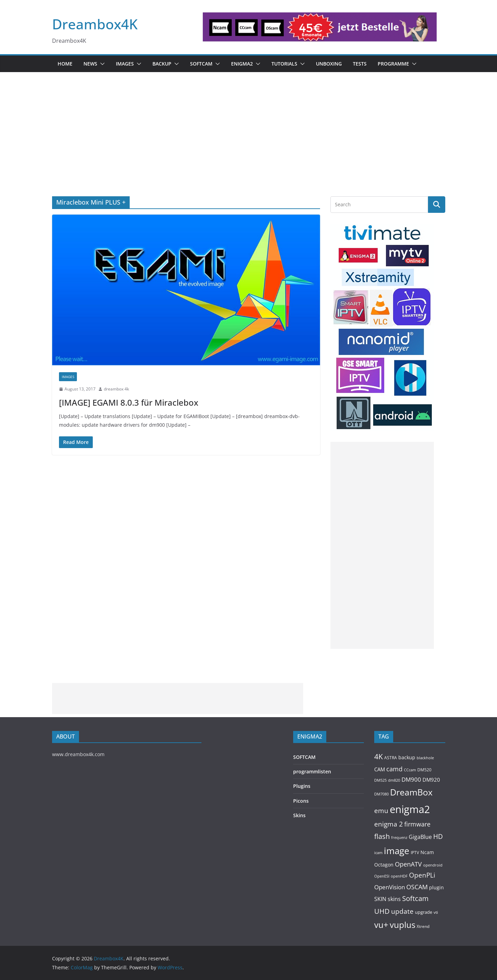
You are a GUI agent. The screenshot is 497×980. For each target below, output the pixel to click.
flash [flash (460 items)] (382, 836)
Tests (360, 64)
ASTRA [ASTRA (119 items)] (391, 758)
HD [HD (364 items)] (438, 836)
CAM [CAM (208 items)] (380, 769)
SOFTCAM (201, 64)
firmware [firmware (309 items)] (417, 824)
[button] (101, 64)
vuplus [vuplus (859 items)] (402, 925)
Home (65, 64)
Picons (301, 801)
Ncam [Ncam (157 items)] (427, 852)
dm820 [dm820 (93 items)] (394, 780)
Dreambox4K (95, 24)
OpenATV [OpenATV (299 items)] (408, 864)
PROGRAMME (393, 64)
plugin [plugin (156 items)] (436, 887)
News (90, 64)
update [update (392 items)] (402, 911)
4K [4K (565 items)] (379, 756)
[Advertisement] (249, 145)
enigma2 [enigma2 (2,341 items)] (410, 809)
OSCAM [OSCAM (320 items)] (417, 887)
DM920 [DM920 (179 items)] (431, 780)
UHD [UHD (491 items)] (382, 911)
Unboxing (329, 64)
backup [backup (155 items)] (407, 757)
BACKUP (162, 64)
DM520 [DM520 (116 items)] (424, 770)
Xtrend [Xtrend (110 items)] (423, 926)
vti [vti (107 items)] (436, 912)
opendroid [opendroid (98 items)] (433, 865)
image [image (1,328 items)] (397, 851)
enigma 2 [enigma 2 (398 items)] (389, 824)
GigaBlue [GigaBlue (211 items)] (420, 837)
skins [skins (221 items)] (394, 899)
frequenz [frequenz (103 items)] (399, 837)
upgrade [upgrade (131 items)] (424, 912)
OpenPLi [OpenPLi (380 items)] (422, 875)
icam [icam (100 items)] (378, 853)
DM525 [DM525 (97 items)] (380, 780)
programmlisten (312, 771)
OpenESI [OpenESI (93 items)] (382, 876)
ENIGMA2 (242, 64)
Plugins (302, 786)
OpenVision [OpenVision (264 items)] (390, 887)
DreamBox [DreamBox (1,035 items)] (411, 792)
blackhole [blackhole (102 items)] (425, 758)
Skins (299, 815)
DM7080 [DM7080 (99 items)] (381, 794)
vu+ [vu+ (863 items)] (381, 925)
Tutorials (284, 64)
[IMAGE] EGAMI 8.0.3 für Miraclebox (129, 402)
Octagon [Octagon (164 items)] (384, 865)
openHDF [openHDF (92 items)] (399, 876)
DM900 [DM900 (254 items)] (411, 779)
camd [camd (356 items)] (394, 769)
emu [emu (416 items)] (381, 810)
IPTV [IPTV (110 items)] (415, 852)
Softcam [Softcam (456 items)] (415, 898)
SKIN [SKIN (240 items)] (380, 899)
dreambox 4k (116, 389)
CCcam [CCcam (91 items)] (410, 770)
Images (125, 64)
